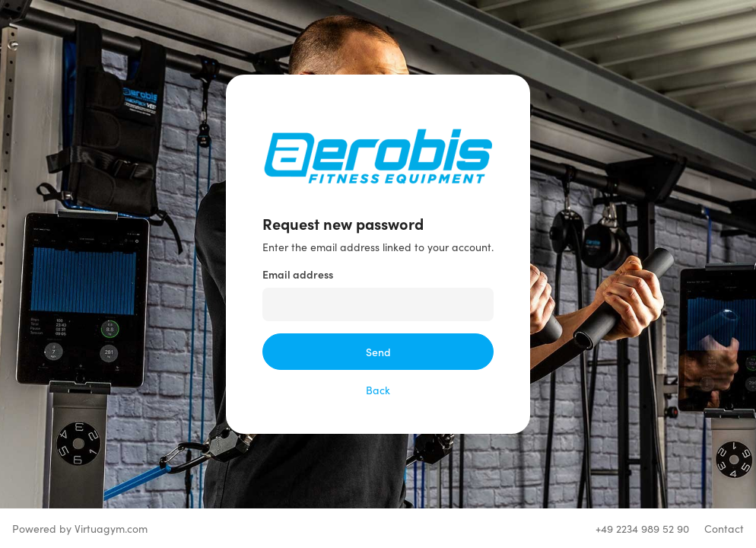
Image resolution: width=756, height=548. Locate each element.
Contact (724, 528)
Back (378, 390)
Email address (298, 274)
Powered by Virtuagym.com (80, 528)
